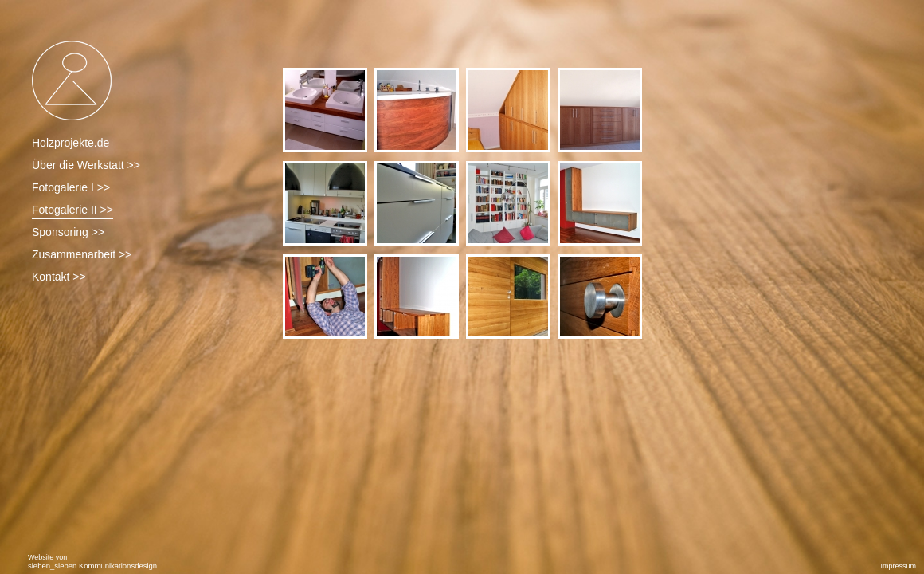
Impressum (898, 566)
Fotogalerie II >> (72, 210)
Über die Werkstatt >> (86, 165)
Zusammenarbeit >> (82, 254)
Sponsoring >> (68, 232)
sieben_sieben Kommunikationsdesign (92, 566)
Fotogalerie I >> (71, 187)
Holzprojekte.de (70, 143)
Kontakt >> (59, 277)
